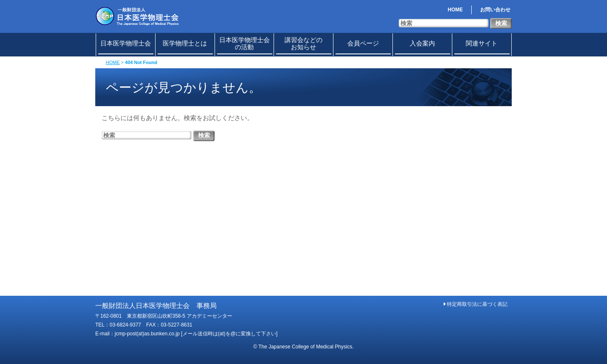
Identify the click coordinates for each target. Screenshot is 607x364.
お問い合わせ (495, 10)
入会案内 (422, 43)
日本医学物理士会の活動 (244, 43)
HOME (455, 10)
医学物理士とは (185, 43)
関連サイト (482, 43)
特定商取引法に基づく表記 (475, 304)
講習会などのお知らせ (303, 43)
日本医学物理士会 (126, 43)
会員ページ (363, 43)
